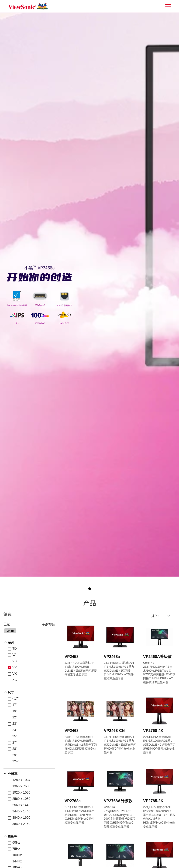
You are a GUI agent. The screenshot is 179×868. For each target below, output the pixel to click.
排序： (156, 616)
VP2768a (73, 801)
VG (13, 661)
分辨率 (13, 774)
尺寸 (11, 692)
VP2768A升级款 (118, 801)
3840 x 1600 (20, 818)
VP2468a (112, 657)
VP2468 (72, 731)
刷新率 (13, 836)
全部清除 (48, 625)
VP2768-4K (153, 731)
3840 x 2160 (20, 824)
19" (13, 711)
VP (8, 631)
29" (13, 755)
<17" (14, 699)
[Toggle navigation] (168, 6)
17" (13, 705)
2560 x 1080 (20, 799)
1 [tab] (89, 589)
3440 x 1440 (20, 811)
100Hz (15, 855)
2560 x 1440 (20, 805)
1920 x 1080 (20, 793)
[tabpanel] (89, 295)
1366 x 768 (19, 786)
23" (13, 724)
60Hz (15, 843)
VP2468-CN (114, 731)
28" (13, 749)
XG (13, 680)
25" (13, 736)
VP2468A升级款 (157, 657)
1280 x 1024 (20, 780)
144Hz (15, 861)
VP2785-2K (153, 801)
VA (13, 655)
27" (13, 742)
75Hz (15, 849)
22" (13, 717)
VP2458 (72, 657)
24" (13, 730)
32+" (14, 761)
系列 (11, 642)
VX (13, 674)
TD (13, 648)
